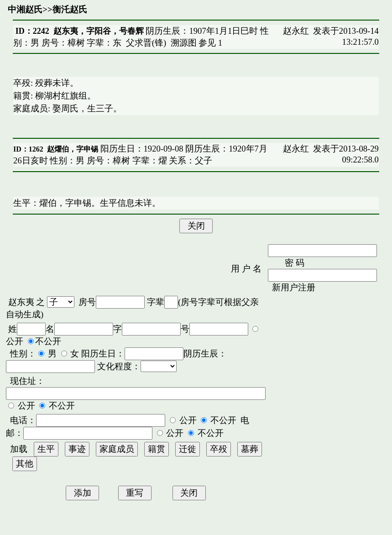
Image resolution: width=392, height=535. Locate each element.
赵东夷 (21, 302)
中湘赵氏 (25, 9)
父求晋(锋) (146, 43)
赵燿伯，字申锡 (73, 149)
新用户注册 (294, 287)
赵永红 (296, 31)
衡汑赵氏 (70, 9)
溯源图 (184, 43)
